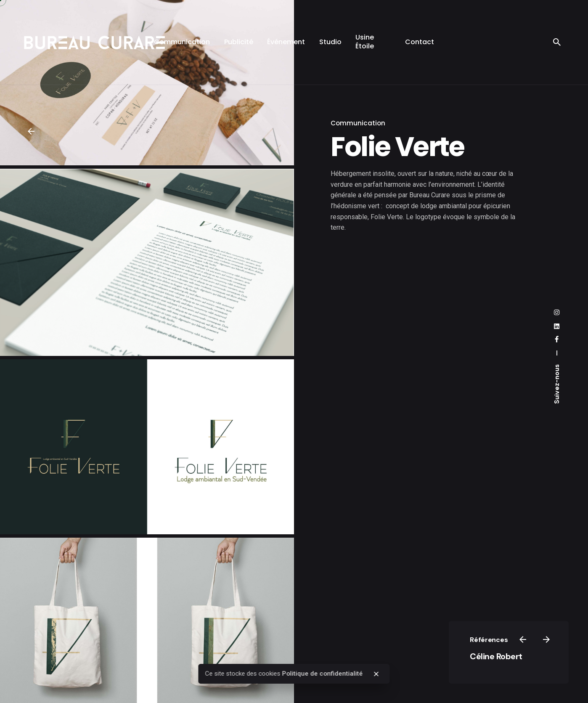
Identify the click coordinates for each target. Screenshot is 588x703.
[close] (376, 674)
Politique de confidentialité (323, 674)
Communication (358, 123)
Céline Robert (496, 656)
